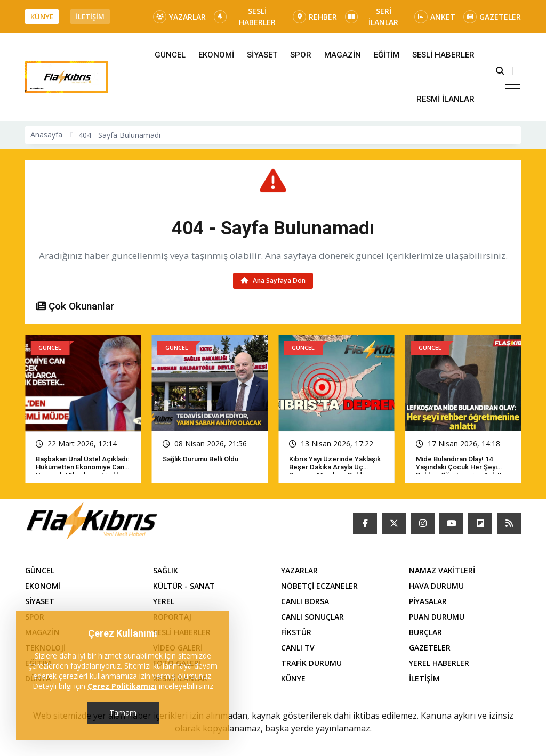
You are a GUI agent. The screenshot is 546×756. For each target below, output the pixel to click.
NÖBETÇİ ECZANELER (319, 586)
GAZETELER (492, 17)
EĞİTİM (387, 55)
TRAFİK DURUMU (311, 663)
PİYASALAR (428, 601)
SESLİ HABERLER (245, 17)
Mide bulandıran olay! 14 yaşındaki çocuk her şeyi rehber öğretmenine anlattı (460, 467)
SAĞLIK (166, 570)
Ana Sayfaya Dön (273, 281)
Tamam (123, 713)
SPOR (301, 55)
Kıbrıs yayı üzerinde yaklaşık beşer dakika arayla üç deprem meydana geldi (335, 467)
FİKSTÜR (296, 632)
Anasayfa (46, 135)
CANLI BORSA (305, 601)
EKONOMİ (216, 55)
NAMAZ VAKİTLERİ (442, 570)
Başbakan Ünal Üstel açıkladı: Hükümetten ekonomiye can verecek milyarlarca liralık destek (82, 471)
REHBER (315, 17)
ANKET (435, 17)
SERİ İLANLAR (372, 17)
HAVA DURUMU (436, 586)
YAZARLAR (179, 17)
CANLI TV (298, 648)
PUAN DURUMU (437, 617)
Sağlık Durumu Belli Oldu (200, 459)
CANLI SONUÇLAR (312, 617)
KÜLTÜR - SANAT (184, 586)
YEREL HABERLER (439, 663)
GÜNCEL (170, 55)
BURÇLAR (425, 632)
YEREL (164, 601)
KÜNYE (42, 17)
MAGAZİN (343, 55)
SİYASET (262, 55)
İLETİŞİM (90, 17)
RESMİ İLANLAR (445, 99)
